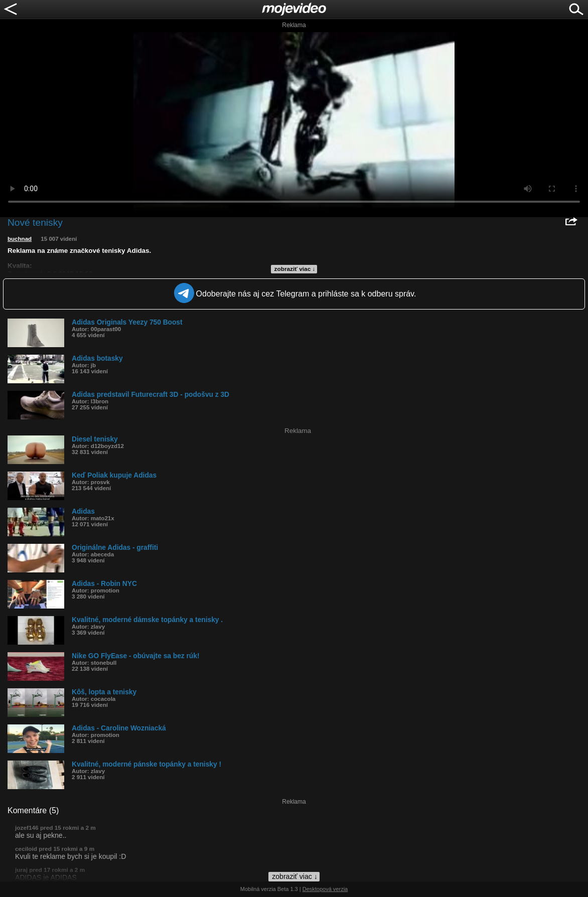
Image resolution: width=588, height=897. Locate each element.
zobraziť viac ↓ (295, 269)
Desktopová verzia (325, 889)
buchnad (20, 239)
